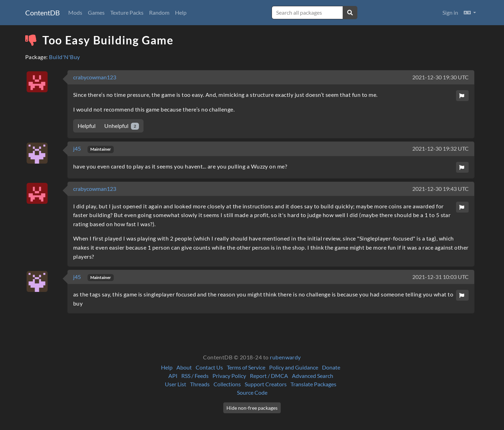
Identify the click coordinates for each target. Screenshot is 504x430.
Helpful (87, 126)
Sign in (450, 12)
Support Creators (266, 384)
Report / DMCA (269, 376)
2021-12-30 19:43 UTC (440, 189)
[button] (470, 13)
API (173, 376)
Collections (227, 384)
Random (159, 12)
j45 (78, 148)
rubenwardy (285, 357)
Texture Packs (127, 12)
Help (181, 12)
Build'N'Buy (64, 57)
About (184, 367)
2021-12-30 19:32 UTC (440, 148)
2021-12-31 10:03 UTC (440, 277)
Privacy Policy (229, 376)
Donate (331, 367)
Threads (200, 384)
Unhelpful (122, 126)
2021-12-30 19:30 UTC (440, 77)
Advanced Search (313, 376)
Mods (75, 12)
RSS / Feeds (195, 376)
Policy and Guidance (294, 367)
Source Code (252, 392)
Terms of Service (246, 367)
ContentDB (43, 13)
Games (96, 12)
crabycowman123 (95, 77)
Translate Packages (313, 384)
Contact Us (209, 367)
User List (176, 384)
